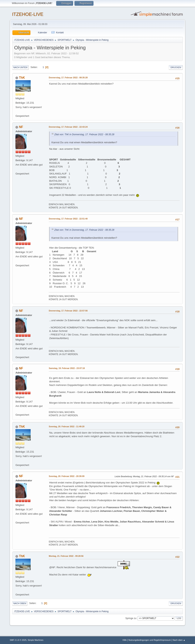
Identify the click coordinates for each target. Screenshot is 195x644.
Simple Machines (36, 640)
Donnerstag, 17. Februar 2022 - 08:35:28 (68, 78)
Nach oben (20, 603)
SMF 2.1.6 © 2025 (18, 640)
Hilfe (125, 640)
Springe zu (131, 618)
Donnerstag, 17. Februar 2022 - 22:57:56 (68, 311)
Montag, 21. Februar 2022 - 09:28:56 (66, 556)
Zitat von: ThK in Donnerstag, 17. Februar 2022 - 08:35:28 (84, 134)
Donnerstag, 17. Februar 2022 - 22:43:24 (68, 127)
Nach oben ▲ (179, 640)
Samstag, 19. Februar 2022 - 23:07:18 (67, 368)
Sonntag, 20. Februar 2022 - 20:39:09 (67, 476)
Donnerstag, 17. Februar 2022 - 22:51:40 (68, 219)
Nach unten (20, 67)
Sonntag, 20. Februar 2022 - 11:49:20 (67, 426)
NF (21, 127)
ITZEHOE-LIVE (28, 14)
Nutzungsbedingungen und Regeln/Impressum (150, 640)
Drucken (176, 67)
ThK (22, 78)
